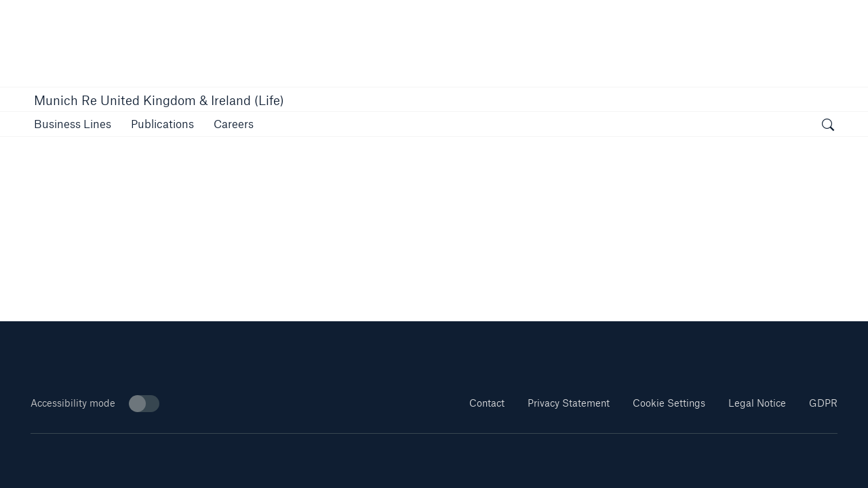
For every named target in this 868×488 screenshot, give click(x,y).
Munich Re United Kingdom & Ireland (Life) (159, 100)
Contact (487, 403)
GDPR (823, 403)
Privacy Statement (569, 403)
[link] (162, 124)
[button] (73, 124)
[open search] (828, 126)
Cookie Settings (669, 403)
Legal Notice (757, 403)
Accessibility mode (95, 404)
